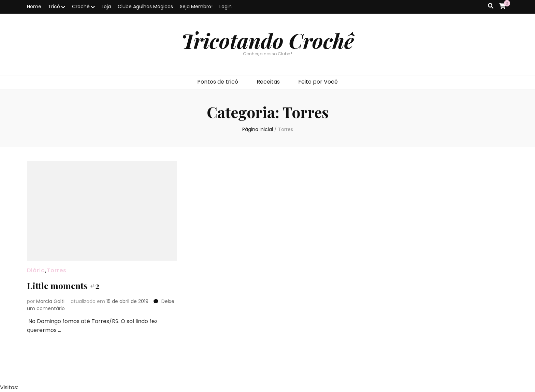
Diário (36, 270)
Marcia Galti (50, 301)
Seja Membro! (196, 6)
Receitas (268, 82)
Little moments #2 (67, 285)
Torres (57, 270)
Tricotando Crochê (267, 40)
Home (34, 6)
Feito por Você (318, 82)
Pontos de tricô (218, 82)
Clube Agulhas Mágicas (145, 6)
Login (226, 6)
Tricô (54, 6)
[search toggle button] (491, 6)
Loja (106, 6)
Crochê (81, 6)
